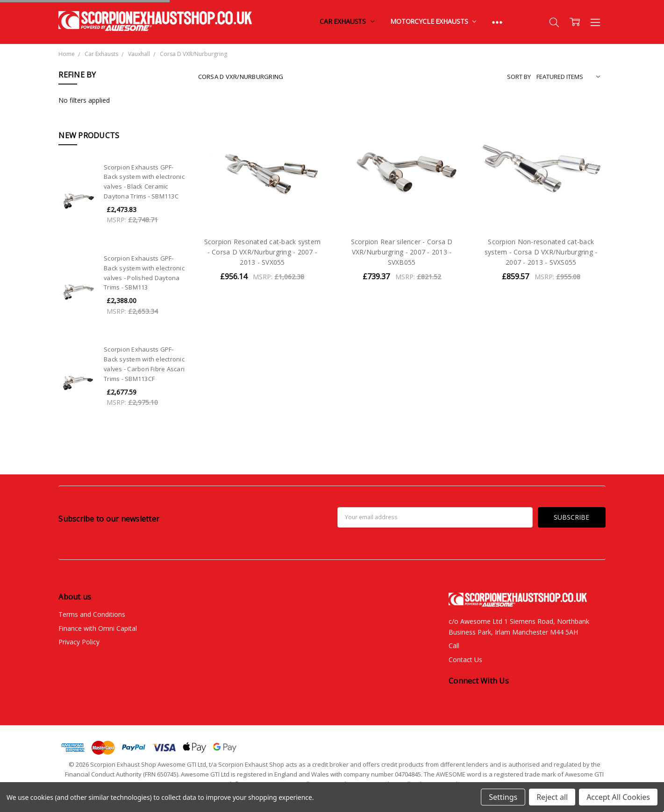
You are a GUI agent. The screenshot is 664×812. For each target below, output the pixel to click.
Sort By (519, 77)
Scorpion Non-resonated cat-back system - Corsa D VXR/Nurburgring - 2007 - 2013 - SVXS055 (541, 252)
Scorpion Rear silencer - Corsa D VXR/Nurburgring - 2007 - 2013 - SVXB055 (402, 252)
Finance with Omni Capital (98, 628)
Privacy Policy (79, 642)
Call (454, 646)
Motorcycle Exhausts (433, 21)
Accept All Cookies (618, 797)
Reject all (552, 797)
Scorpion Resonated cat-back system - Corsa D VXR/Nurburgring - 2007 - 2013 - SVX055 (263, 252)
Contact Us (465, 660)
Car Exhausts (347, 21)
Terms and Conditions (92, 614)
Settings (503, 797)
